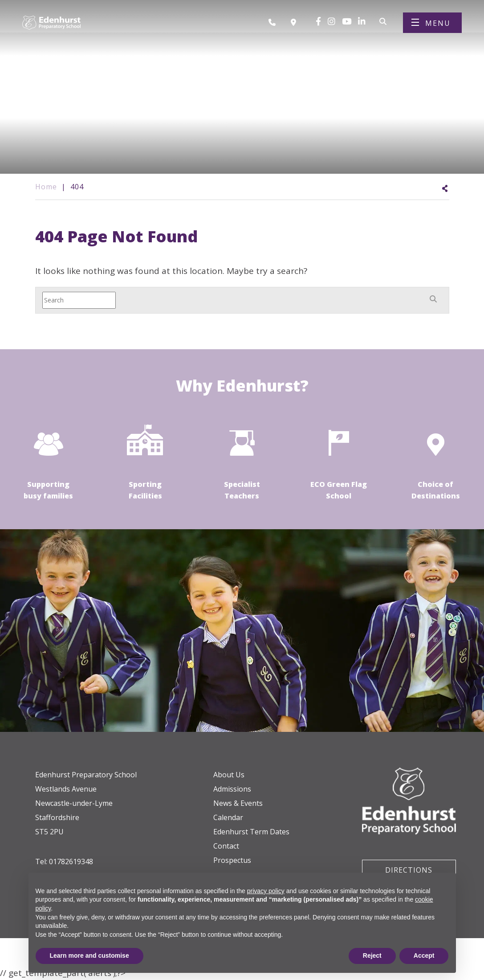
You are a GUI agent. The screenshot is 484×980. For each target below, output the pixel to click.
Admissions (232, 789)
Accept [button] (424, 955)
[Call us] (275, 24)
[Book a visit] (296, 24)
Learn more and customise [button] (89, 955)
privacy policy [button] (266, 891)
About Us (229, 775)
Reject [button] (372, 955)
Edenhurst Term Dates (251, 832)
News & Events (238, 803)
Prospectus (232, 860)
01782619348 (71, 862)
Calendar (228, 817)
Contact (226, 846)
